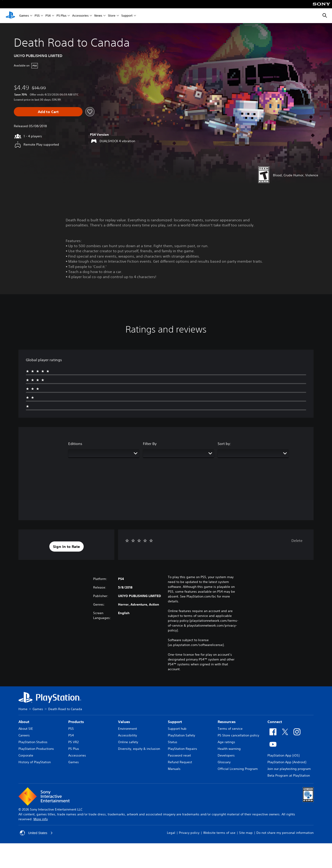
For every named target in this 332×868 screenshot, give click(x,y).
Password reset (179, 755)
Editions (75, 444)
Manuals (174, 769)
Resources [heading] (227, 722)
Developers (226, 755)
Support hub (177, 729)
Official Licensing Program (238, 769)
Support (127, 16)
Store (112, 16)
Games (24, 16)
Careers (24, 735)
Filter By (150, 444)
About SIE (26, 729)
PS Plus (61, 16)
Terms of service (230, 729)
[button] (67, 547)
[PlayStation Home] (10, 16)
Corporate (26, 755)
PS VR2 (73, 742)
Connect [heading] (275, 722)
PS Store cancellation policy (238, 735)
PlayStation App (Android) (287, 762)
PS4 (48, 16)
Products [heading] (76, 722)
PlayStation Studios (33, 742)
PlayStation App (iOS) (283, 755)
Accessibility (127, 735)
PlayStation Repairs (182, 749)
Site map (246, 833)
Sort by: (224, 444)
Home (23, 709)
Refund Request (180, 762)
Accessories (80, 16)
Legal (171, 833)
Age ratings (226, 742)
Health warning (229, 749)
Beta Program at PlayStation (289, 775)
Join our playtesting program (289, 769)
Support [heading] (175, 722)
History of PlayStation (35, 762)
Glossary (224, 762)
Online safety (128, 742)
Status (173, 742)
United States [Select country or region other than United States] (36, 833)
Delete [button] (297, 541)
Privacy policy (189, 833)
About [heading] (24, 722)
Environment (127, 729)
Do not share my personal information (285, 833)
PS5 (37, 16)
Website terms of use (219, 833)
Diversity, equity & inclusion (139, 749)
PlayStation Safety (181, 735)
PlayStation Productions (36, 749)
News (98, 16)
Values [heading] (124, 722)
